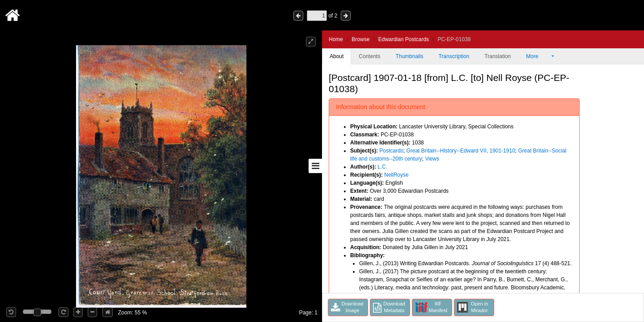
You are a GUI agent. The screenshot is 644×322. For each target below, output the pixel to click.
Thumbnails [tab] (409, 56)
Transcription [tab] (454, 56)
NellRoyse (396, 175)
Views (432, 159)
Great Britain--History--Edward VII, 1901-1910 (460, 151)
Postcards (391, 151)
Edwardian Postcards (404, 39)
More (538, 56)
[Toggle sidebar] (315, 166)
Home (336, 39)
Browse (360, 39)
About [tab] (337, 56)
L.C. (382, 167)
